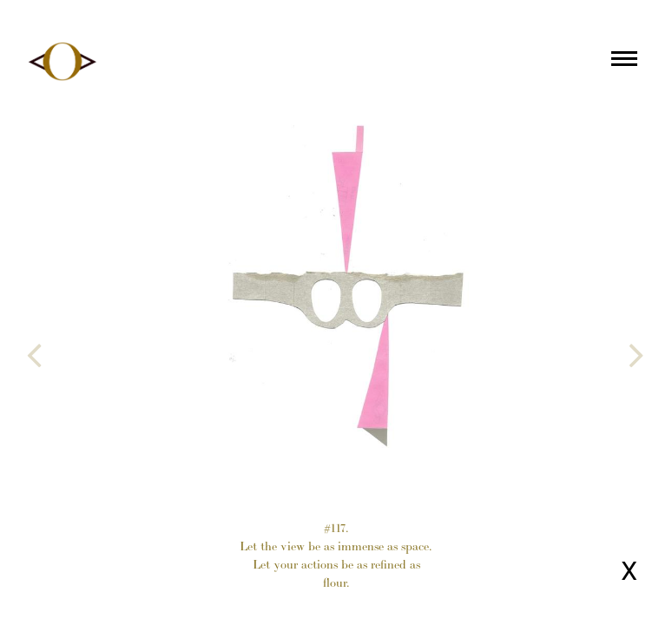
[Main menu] (624, 62)
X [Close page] (629, 571)
